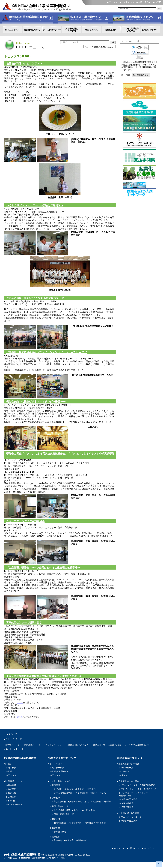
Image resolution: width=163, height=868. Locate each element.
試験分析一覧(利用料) (81, 806)
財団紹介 (10, 767)
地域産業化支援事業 (76, 793)
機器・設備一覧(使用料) (86, 815)
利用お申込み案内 (130, 829)
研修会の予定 (60, 837)
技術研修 (56, 833)
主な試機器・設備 (62, 815)
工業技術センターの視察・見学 (25, 625)
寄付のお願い (121, 748)
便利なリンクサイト (46, 752)
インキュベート (16, 809)
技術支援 (12, 797)
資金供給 (12, 789)
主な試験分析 (60, 806)
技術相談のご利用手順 (98, 828)
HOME (158, 2)
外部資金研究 (83, 797)
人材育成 (12, 801)
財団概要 (12, 771)
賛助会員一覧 (104, 748)
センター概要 (59, 771)
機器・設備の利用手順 (65, 819)
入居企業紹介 (128, 811)
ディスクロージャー (57, 748)
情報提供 (56, 842)
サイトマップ (128, 2)
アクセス (113, 2)
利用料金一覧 (128, 771)
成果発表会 (83, 846)
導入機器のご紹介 (141, 75)
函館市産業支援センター (130, 761)
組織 (10, 775)
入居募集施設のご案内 (129, 785)
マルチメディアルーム (132, 825)
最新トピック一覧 (14, 742)
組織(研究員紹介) (60, 775)
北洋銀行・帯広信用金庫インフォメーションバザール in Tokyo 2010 (49, 353)
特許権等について (34, 748)
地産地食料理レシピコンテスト (25, 64)
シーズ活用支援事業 (63, 797)
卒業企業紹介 (128, 814)
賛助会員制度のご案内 (82, 748)
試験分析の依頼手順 (104, 806)
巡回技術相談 (77, 828)
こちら (20, 705)
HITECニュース (13, 748)
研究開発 (56, 789)
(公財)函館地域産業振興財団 (19, 761)
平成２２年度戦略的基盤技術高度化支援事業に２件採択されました (46, 678)
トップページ (11, 737)
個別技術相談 (60, 828)
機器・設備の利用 (61, 811)
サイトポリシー (149, 854)
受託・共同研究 (101, 797)
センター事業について (60, 785)
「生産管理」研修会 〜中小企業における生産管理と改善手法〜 (45, 570)
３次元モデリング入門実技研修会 (26, 523)
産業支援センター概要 (129, 767)
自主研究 (93, 793)
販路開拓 (12, 793)
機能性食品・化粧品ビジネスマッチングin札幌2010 (37, 403)
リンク (124, 779)
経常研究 (58, 793)
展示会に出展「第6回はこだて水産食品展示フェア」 (38, 299)
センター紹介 (56, 767)
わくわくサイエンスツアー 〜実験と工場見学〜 (36, 206)
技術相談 (56, 824)
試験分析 (56, 802)
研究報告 (70, 846)
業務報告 (58, 846)
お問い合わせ (145, 2)
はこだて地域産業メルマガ (18, 752)
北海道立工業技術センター (62, 761)
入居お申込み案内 (130, 807)
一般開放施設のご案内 (129, 821)
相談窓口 (12, 805)
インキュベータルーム (139, 789)
